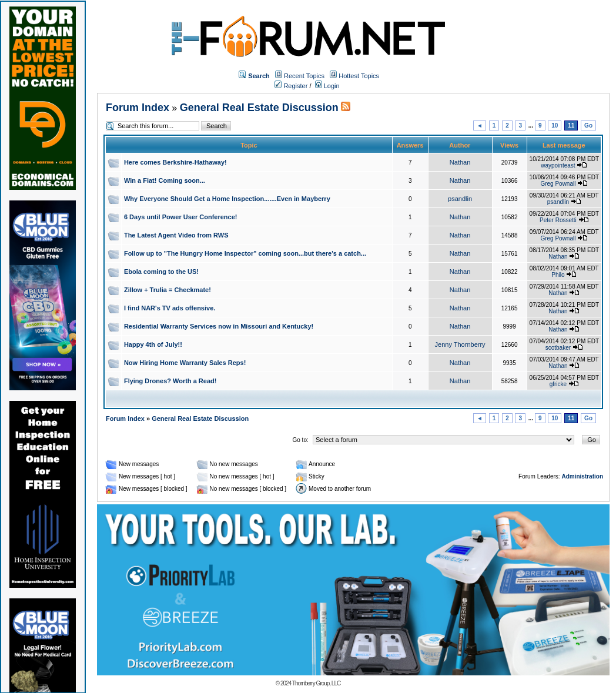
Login (327, 86)
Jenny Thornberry (460, 344)
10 (555, 125)
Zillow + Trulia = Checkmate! (168, 290)
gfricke (558, 384)
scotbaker (558, 348)
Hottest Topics (359, 76)
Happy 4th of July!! (153, 344)
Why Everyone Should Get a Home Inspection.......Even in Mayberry (227, 199)
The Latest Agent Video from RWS (176, 235)
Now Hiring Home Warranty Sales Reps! (185, 363)
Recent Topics (304, 76)
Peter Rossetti (558, 220)
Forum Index (138, 108)
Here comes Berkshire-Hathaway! (175, 162)
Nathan (460, 162)
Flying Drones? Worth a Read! (170, 381)
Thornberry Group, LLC (316, 683)
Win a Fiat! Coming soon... (165, 180)
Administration (582, 476)
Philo (558, 275)
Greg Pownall (558, 184)
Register (291, 86)
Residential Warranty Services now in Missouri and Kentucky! (219, 326)
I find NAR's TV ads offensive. (170, 308)
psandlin (460, 199)
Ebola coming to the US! (161, 272)
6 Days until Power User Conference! (181, 217)
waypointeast (558, 165)
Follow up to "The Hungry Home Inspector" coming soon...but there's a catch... (245, 253)
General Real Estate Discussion (259, 108)
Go (588, 125)
